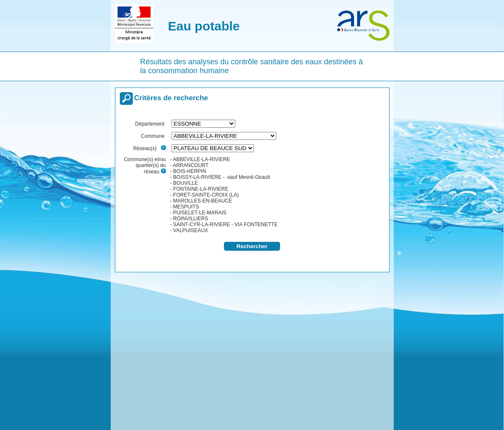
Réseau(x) (149, 148)
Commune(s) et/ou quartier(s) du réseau (145, 166)
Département (151, 124)
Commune (154, 136)
